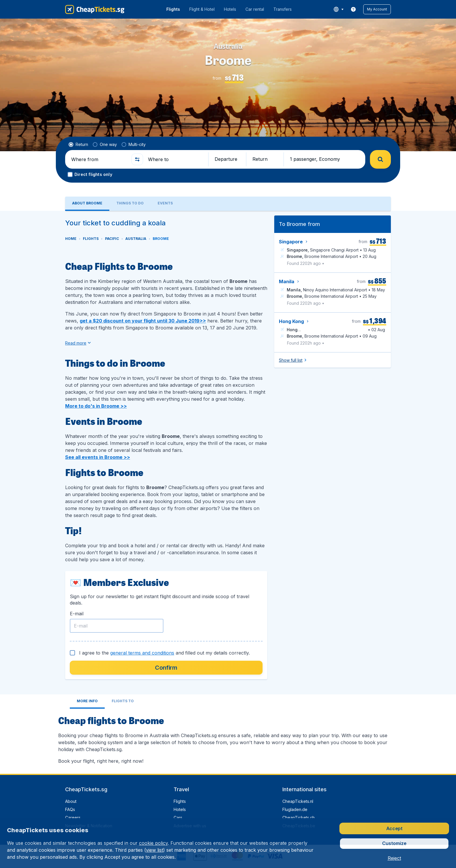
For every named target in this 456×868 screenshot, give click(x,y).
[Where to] (176, 159)
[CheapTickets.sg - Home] (95, 9)
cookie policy (153, 843)
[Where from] (99, 159)
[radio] (78, 145)
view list (155, 850)
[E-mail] (117, 626)
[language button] (338, 9)
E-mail (77, 614)
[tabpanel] (228, 492)
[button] (377, 9)
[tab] (87, 204)
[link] (353, 9)
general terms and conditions (142, 653)
